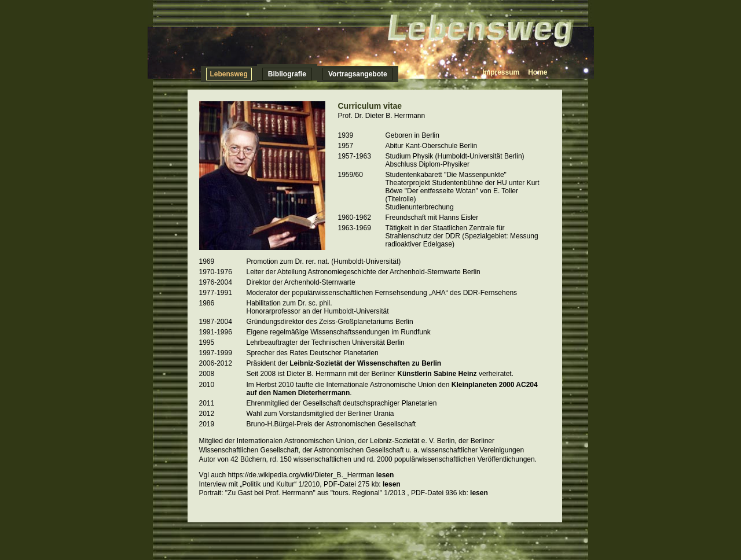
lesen (385, 475)
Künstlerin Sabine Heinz (438, 374)
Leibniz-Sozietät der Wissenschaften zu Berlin (365, 363)
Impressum (501, 72)
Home (538, 72)
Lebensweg (229, 74)
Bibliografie (287, 74)
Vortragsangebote (358, 74)
